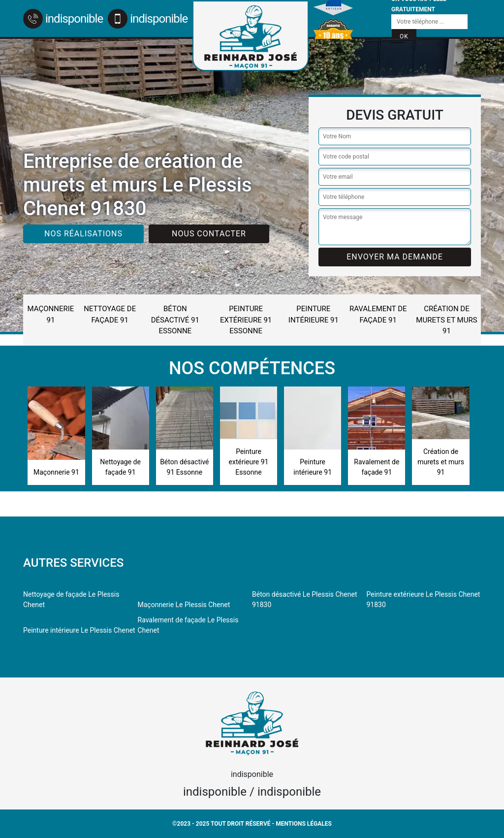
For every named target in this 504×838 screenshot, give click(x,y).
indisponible (63, 19)
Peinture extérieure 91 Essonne (246, 320)
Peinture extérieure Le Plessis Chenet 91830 (424, 599)
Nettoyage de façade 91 (110, 314)
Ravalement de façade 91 (378, 314)
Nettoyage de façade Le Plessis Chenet (71, 599)
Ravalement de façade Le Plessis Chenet (188, 625)
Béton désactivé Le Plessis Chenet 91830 (304, 599)
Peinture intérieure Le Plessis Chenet (79, 630)
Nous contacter (209, 234)
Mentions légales (304, 824)
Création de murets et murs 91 (446, 320)
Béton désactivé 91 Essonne (175, 320)
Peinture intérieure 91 (314, 314)
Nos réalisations (83, 234)
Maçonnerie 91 (51, 314)
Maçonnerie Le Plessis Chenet (184, 605)
